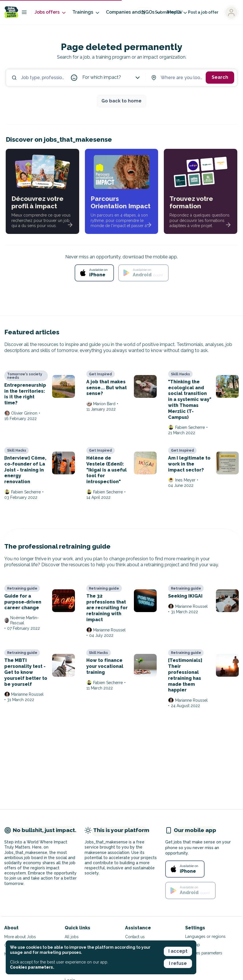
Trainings (86, 12)
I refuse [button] (178, 963)
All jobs (72, 937)
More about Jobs (20, 937)
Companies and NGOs (134, 12)
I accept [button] (178, 951)
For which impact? (112, 78)
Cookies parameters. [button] (32, 967)
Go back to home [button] (121, 101)
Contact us (135, 937)
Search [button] (220, 77)
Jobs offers (51, 12)
